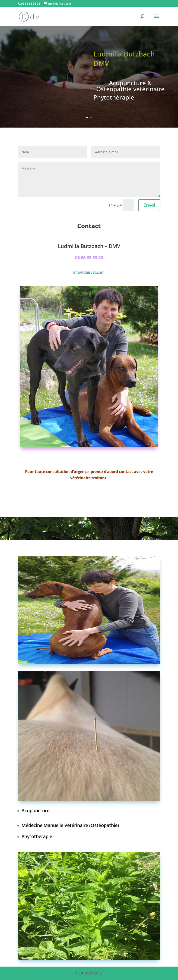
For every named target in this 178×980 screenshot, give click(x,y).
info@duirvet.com (89, 272)
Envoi (149, 205)
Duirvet (86, 973)
